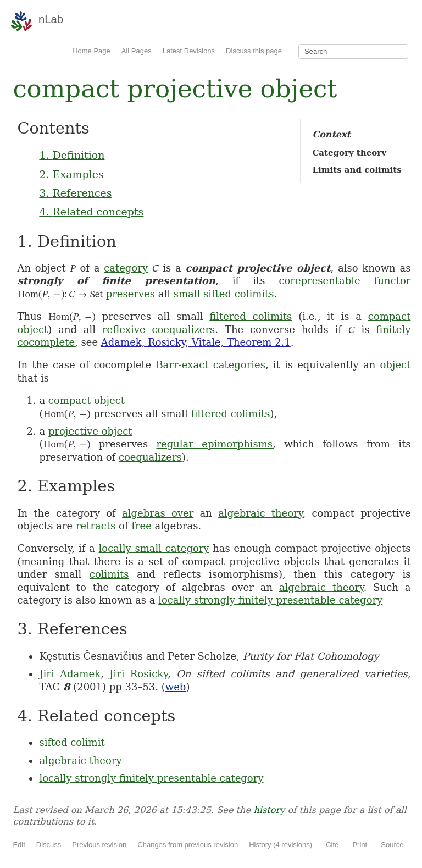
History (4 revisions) (281, 845)
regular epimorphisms (214, 444)
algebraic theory (260, 513)
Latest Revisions (189, 51)
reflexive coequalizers (159, 330)
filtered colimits (251, 316)
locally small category (154, 548)
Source (392, 845)
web (176, 687)
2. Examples (71, 174)
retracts (96, 526)
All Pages (137, 51)
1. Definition (72, 155)
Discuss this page (254, 51)
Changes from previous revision (188, 845)
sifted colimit (72, 742)
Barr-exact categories (210, 365)
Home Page (91, 51)
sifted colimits (239, 294)
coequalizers (150, 457)
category (126, 268)
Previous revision (99, 845)
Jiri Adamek (70, 674)
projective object (90, 431)
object (395, 365)
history (269, 810)
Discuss (49, 845)
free (141, 526)
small (187, 294)
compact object (87, 400)
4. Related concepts (91, 212)
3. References (75, 193)
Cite (332, 845)
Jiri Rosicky (138, 674)
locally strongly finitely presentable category (270, 600)
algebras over (158, 513)
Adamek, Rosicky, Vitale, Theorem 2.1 (196, 342)
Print (360, 845)
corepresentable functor (345, 281)
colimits (109, 574)
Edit (19, 845)
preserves (131, 294)
